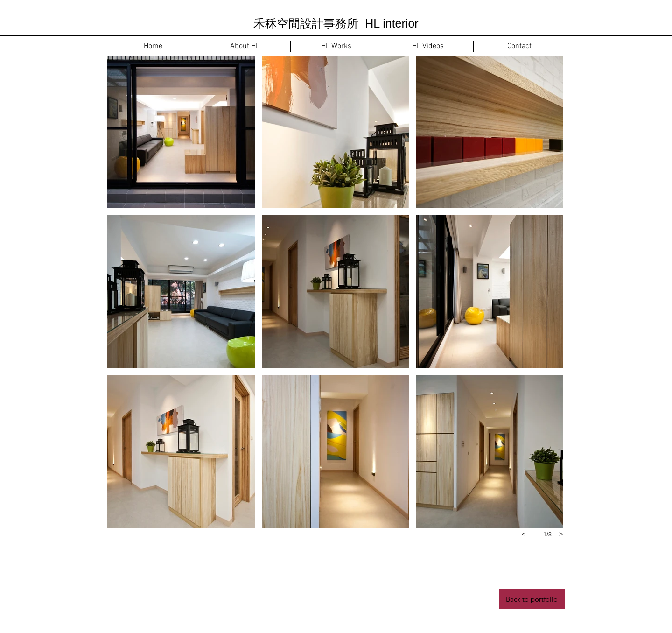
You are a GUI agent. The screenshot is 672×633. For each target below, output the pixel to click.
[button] (181, 132)
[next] (561, 534)
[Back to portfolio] (532, 599)
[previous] (524, 534)
